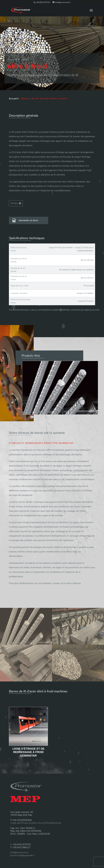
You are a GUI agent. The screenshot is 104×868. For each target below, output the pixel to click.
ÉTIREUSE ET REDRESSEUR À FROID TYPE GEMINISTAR (41, 443)
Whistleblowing (53, 823)
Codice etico (36, 823)
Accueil (14, 99)
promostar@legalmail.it (22, 855)
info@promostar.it (20, 852)
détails (14, 203)
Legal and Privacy (19, 823)
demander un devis (29, 220)
